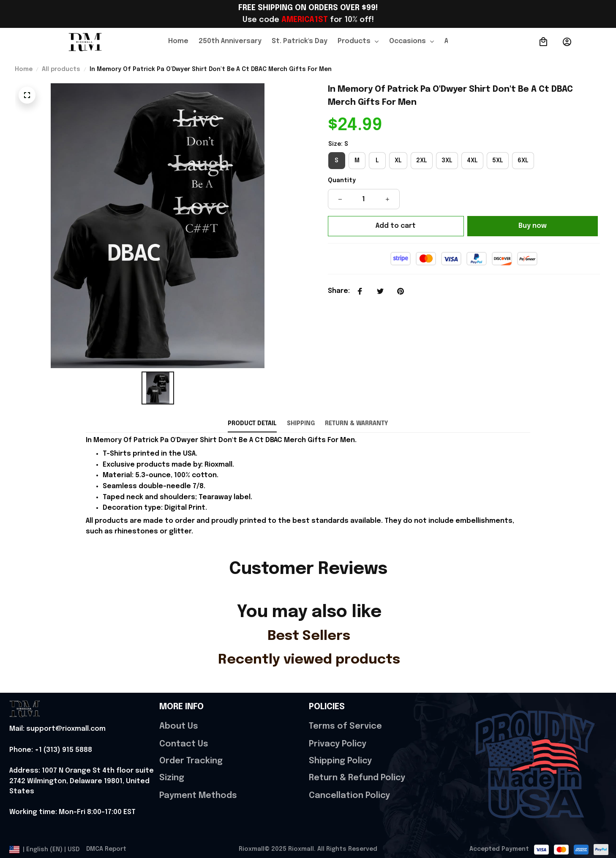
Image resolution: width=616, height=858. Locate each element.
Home (24, 69)
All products (61, 69)
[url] (57, 729)
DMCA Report (106, 849)
